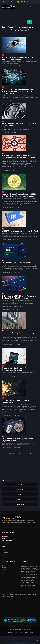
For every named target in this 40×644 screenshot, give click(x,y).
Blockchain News (17, 629)
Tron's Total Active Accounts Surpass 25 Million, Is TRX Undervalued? (17, 58)
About (5, 2)
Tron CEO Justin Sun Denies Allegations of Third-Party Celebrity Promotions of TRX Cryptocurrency (18, 91)
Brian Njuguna (8, 239)
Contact (4, 555)
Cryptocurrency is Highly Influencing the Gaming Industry (17, 401)
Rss (4, 574)
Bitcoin (29, 594)
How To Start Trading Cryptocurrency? (17, 263)
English (29, 2)
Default (15, 31)
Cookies (27, 632)
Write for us (5, 557)
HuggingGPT (20, 504)
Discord (5, 570)
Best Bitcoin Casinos (7, 540)
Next (29, 453)
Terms (16, 632)
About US (4, 550)
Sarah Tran (7, 132)
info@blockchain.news (18, 621)
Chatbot (5, 537)
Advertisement (12, 2)
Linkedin (5, 565)
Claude (20, 494)
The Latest (25, 31)
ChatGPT (20, 489)
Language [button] (10, 632)
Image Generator (6, 596)
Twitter (4, 567)
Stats (31, 632)
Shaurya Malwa (8, 208)
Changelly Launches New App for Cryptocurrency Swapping (15, 369)
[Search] (18, 22)
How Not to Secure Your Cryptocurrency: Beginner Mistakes (17, 440)
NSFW (20, 484)
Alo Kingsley (7, 171)
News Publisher (8, 272)
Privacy (21, 632)
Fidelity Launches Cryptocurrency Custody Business (18, 334)
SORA (20, 499)
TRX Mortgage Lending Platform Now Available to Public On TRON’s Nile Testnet (18, 157)
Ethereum (34, 594)
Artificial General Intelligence (20, 594)
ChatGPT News (6, 594)
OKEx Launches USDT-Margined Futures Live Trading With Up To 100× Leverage (19, 297)
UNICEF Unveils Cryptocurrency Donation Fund (20, 231)
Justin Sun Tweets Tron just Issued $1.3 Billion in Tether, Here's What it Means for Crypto (19, 195)
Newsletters (6, 572)
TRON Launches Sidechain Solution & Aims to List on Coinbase (19, 125)
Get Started (32, 620)
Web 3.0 (12, 596)
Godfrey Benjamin (9, 66)
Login (36, 2)
